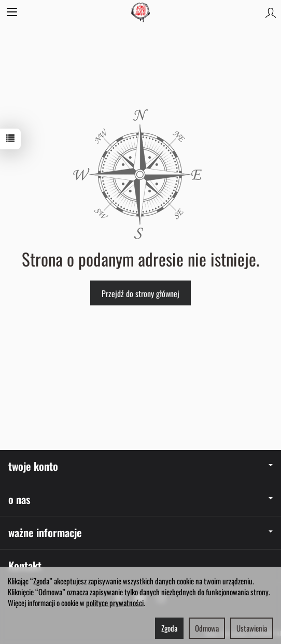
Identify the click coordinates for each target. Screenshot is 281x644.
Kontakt (25, 565)
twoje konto (140, 466)
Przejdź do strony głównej (140, 293)
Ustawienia (252, 628)
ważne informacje (140, 532)
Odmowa (207, 628)
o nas (140, 499)
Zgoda (169, 628)
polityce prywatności (115, 603)
